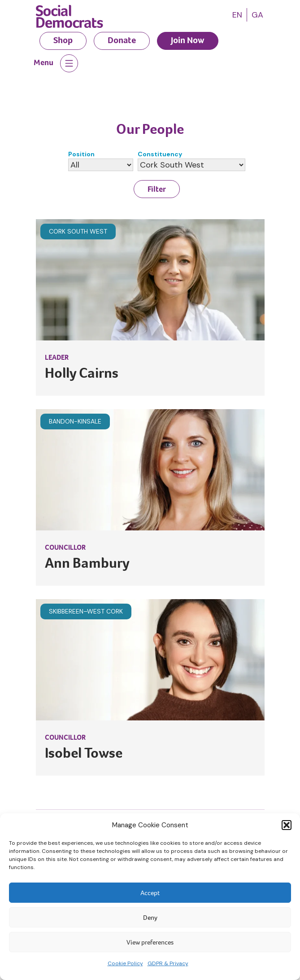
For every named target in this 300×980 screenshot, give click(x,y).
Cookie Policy (125, 963)
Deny (150, 918)
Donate (122, 40)
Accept (150, 893)
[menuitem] (237, 15)
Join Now (188, 40)
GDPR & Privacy (168, 963)
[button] (287, 825)
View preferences (150, 942)
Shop (63, 40)
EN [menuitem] (237, 15)
